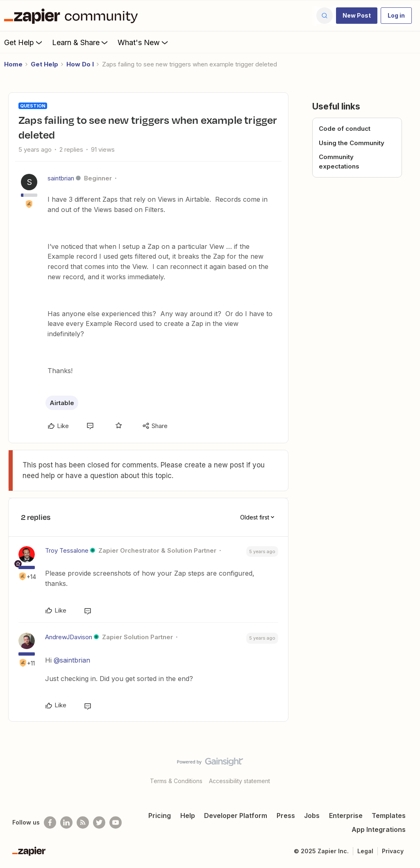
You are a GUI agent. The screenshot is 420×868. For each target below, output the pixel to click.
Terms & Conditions (176, 781)
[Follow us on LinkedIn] (66, 822)
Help (188, 816)
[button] (357, 16)
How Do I (80, 64)
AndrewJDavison (69, 637)
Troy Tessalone (67, 550)
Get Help (24, 42)
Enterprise (346, 816)
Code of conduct (345, 129)
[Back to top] (404, 769)
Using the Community (352, 143)
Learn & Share (81, 42)
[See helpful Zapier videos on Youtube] (116, 822)
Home (13, 64)
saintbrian (61, 178)
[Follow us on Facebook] (50, 822)
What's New (144, 42)
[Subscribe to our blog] (83, 822)
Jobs (312, 816)
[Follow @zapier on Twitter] (99, 822)
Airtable (62, 403)
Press (286, 816)
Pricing (160, 816)
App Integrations (379, 829)
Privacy (393, 851)
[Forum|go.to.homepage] (73, 16)
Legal (365, 851)
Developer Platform (236, 816)
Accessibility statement (240, 781)
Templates (389, 816)
